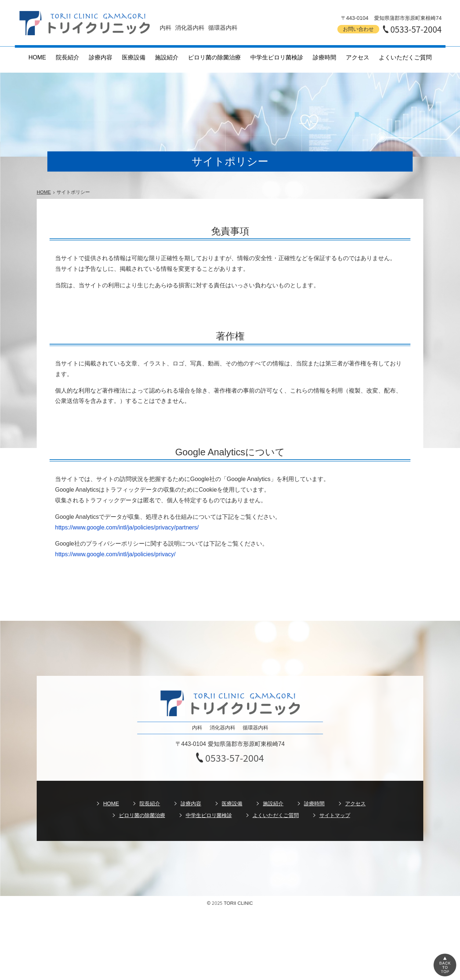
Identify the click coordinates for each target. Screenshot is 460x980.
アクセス (358, 57)
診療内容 (101, 57)
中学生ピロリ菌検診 (277, 57)
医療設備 (134, 57)
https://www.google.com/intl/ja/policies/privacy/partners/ (127, 527)
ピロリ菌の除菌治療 (214, 57)
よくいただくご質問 (405, 57)
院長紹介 (68, 57)
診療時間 (325, 57)
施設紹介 (167, 57)
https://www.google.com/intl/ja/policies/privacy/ (115, 554)
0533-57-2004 (416, 29)
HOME (37, 57)
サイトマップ (335, 815)
